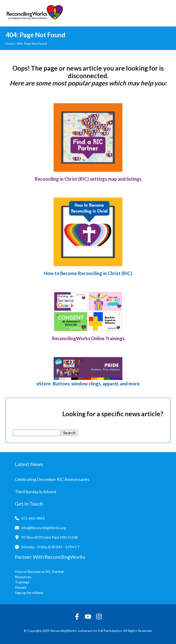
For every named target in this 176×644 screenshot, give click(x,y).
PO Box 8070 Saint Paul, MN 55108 (49, 537)
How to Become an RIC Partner (40, 571)
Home (10, 44)
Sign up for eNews (29, 592)
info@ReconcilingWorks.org (44, 528)
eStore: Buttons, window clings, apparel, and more (88, 384)
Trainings (22, 582)
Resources (23, 577)
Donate (21, 587)
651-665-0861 (33, 518)
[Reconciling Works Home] (34, 13)
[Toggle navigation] (167, 13)
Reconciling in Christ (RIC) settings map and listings (88, 179)
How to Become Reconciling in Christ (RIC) (88, 273)
